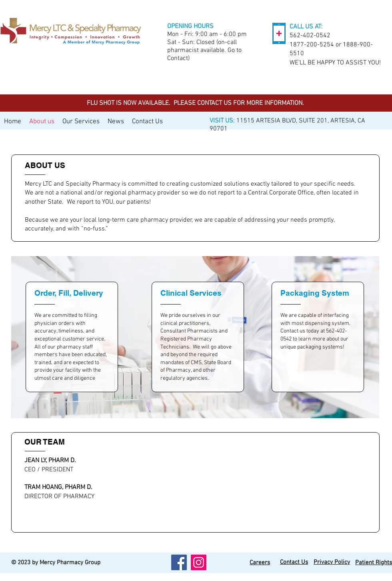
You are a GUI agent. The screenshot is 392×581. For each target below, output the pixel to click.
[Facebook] (179, 562)
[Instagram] (199, 562)
